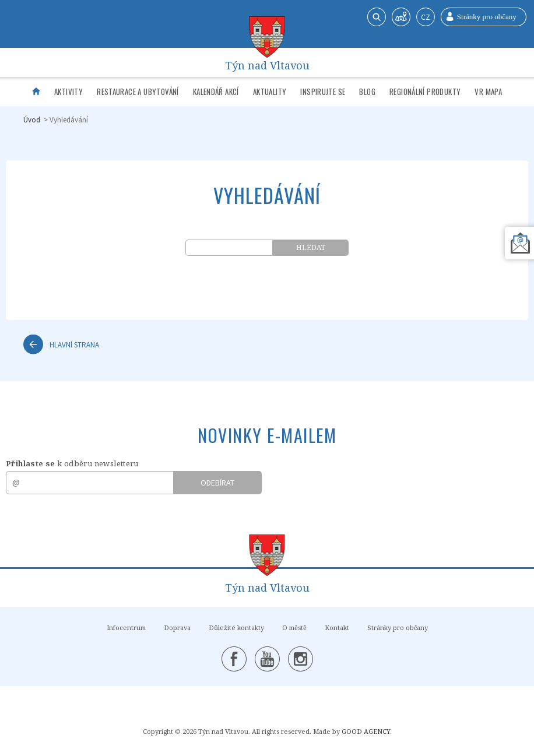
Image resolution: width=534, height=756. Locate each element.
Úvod (32, 120)
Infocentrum (126, 627)
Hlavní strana (74, 344)
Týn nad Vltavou (267, 63)
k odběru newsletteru (72, 463)
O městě (294, 627)
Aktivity (68, 92)
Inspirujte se (323, 92)
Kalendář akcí (216, 92)
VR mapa (488, 92)
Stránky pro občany (398, 627)
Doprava (177, 627)
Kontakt (337, 627)
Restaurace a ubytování (138, 92)
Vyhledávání (69, 120)
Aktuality (270, 92)
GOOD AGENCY (366, 731)
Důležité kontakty (236, 627)
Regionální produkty (425, 92)
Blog (367, 92)
